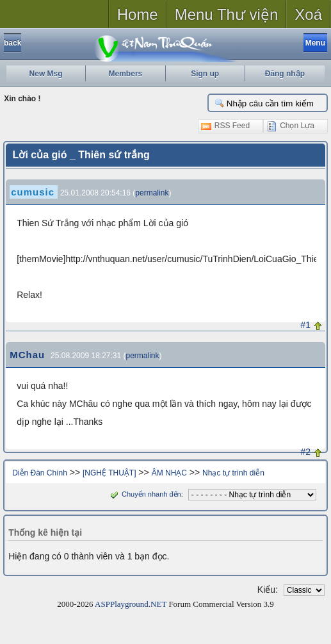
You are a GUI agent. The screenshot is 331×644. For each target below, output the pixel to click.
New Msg (46, 74)
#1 (305, 325)
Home (138, 14)
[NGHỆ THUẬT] (109, 473)
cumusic (33, 192)
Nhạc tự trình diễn (233, 473)
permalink (152, 193)
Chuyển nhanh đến (144, 494)
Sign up (205, 74)
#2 (305, 452)
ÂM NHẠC (169, 473)
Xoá (308, 14)
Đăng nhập (285, 74)
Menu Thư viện (227, 14)
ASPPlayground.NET (131, 604)
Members (126, 74)
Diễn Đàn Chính (40, 473)
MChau (27, 355)
